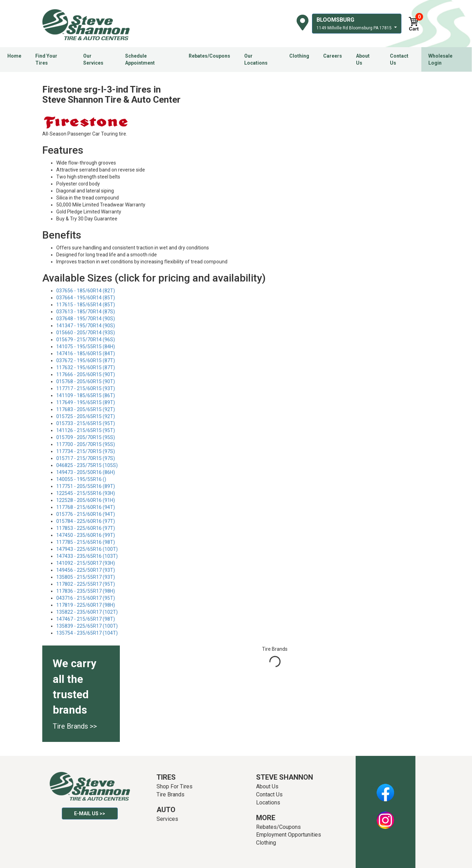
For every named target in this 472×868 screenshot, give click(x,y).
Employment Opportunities (289, 835)
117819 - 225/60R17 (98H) (86, 605)
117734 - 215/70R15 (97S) (86, 451)
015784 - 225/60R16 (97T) (86, 521)
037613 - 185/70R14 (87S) (86, 312)
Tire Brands (170, 794)
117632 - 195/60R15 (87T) (86, 367)
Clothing (299, 56)
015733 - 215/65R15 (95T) (86, 423)
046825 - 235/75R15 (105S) (87, 465)
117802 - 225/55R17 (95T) (86, 584)
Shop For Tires (175, 786)
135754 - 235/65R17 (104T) (87, 633)
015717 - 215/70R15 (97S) (86, 458)
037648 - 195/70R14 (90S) (86, 319)
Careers (333, 56)
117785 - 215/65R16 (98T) (86, 542)
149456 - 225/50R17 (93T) (86, 570)
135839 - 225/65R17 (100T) (87, 626)
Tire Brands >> (75, 726)
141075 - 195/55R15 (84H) (86, 347)
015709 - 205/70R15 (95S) (86, 437)
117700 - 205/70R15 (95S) (86, 444)
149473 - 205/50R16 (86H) (86, 472)
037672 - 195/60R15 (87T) (86, 360)
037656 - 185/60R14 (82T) (86, 291)
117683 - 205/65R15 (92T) (86, 409)
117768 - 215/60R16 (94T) (86, 507)
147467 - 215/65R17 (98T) (86, 619)
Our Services (93, 59)
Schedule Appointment (140, 59)
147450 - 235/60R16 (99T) (86, 535)
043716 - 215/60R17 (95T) (86, 598)
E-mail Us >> (90, 814)
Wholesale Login (440, 59)
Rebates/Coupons (209, 56)
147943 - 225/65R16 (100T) (87, 549)
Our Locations (256, 59)
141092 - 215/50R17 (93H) (86, 563)
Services (167, 819)
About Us (363, 59)
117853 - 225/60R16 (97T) (86, 528)
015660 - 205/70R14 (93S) (86, 333)
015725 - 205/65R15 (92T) (86, 416)
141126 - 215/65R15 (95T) (86, 430)
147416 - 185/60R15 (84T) (86, 353)
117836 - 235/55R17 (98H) (86, 591)
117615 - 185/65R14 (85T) (86, 305)
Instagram (385, 816)
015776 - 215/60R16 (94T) (86, 514)
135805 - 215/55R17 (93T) (86, 577)
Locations (268, 803)
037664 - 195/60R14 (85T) (86, 298)
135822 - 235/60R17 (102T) (87, 612)
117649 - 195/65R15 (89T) (86, 402)
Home (14, 56)
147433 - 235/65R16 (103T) (87, 556)
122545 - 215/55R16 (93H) (86, 493)
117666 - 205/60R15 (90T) (86, 374)
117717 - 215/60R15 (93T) (86, 388)
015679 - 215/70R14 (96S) (86, 340)
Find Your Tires (46, 59)
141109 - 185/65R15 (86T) (86, 395)
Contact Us (399, 59)
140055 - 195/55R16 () (81, 479)
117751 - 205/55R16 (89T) (86, 486)
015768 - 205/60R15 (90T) (86, 381)
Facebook (386, 789)
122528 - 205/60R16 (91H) (86, 500)
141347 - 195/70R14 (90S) (86, 326)
